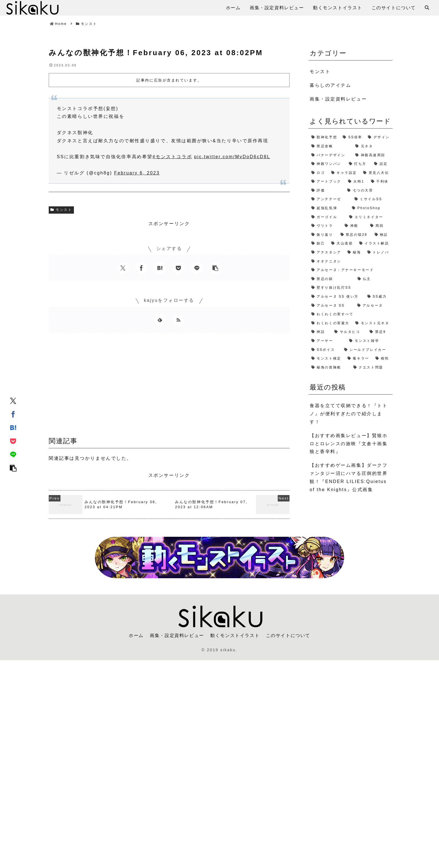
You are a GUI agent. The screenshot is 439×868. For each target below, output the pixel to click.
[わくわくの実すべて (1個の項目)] (351, 314)
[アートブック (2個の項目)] (327, 182)
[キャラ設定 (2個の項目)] (345, 173)
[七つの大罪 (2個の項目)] (368, 191)
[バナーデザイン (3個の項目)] (331, 155)
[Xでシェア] (13, 400)
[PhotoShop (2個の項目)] (371, 208)
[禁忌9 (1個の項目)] (380, 332)
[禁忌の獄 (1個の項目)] (332, 279)
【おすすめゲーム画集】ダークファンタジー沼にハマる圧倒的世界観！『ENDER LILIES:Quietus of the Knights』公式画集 (349, 477)
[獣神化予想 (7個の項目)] (324, 137)
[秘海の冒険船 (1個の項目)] (330, 368)
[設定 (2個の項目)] (382, 164)
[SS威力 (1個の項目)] (379, 297)
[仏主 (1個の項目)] (374, 279)
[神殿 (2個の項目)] (354, 226)
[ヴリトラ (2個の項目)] (325, 226)
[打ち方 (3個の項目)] (359, 164)
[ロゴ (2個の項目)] (318, 173)
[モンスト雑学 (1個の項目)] (369, 341)
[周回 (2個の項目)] (380, 226)
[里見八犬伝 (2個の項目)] (376, 173)
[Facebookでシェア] (13, 414)
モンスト (61, 210)
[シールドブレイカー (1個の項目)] (367, 350)
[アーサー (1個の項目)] (327, 341)
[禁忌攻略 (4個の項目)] (331, 146)
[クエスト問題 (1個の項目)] (372, 368)
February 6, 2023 (137, 173)
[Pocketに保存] (13, 441)
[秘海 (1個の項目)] (355, 253)
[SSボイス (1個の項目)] (325, 350)
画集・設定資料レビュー (177, 635)
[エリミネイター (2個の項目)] (369, 217)
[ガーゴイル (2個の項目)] (327, 217)
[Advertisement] (169, 387)
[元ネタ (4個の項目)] (373, 146)
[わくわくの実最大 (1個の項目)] (331, 323)
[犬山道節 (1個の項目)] (342, 244)
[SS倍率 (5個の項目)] (352, 137)
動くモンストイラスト (235, 635)
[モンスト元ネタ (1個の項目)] (373, 323)
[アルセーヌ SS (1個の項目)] (331, 306)
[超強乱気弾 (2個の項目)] (329, 208)
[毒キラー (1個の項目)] (359, 359)
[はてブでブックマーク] (13, 427)
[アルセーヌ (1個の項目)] (374, 306)
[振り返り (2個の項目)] (323, 235)
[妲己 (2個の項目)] (318, 244)
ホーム (136, 635)
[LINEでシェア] (13, 454)
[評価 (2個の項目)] (326, 191)
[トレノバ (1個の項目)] (379, 253)
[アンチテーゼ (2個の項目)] (330, 199)
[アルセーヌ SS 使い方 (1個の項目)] (337, 297)
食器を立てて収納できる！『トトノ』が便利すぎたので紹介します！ (349, 414)
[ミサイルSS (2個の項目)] (372, 199)
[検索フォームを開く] (427, 8)
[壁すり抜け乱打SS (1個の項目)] (351, 288)
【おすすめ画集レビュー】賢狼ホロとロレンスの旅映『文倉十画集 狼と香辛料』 (349, 444)
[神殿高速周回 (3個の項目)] (373, 155)
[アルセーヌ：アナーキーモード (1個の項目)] (351, 270)
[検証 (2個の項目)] (382, 235)
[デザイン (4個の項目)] (379, 137)
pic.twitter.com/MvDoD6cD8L (232, 157)
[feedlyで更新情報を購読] (160, 320)
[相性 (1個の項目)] (383, 359)
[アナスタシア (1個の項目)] (327, 253)
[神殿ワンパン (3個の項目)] (327, 164)
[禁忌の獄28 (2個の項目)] (355, 235)
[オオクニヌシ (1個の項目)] (351, 262)
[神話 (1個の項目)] (320, 332)
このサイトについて (288, 635)
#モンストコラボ (172, 157)
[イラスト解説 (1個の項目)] (374, 244)
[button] (13, 468)
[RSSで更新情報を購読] (178, 320)
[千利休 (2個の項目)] (380, 182)
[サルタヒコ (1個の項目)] (349, 332)
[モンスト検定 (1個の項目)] (327, 359)
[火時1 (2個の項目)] (357, 182)
